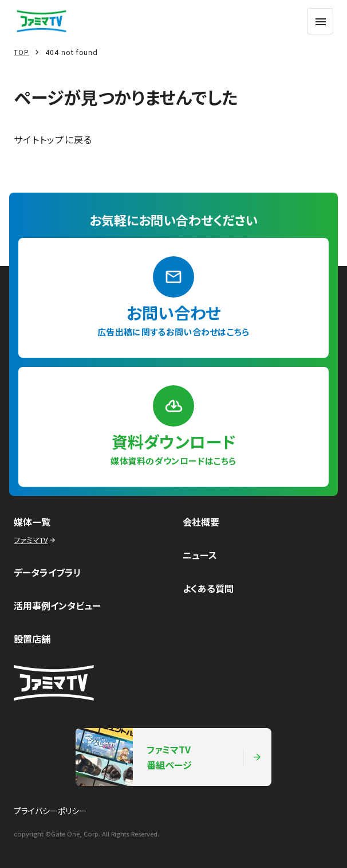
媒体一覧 (32, 522)
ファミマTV (36, 540)
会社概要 (201, 522)
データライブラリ (48, 572)
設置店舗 (32, 639)
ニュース (200, 555)
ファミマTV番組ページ (169, 757)
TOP (21, 52)
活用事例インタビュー (57, 605)
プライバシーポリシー (50, 811)
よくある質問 (208, 588)
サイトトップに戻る (53, 139)
